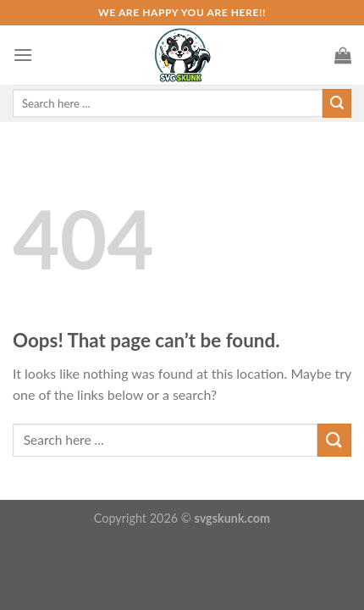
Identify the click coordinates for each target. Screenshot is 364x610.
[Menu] (23, 55)
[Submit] (334, 440)
